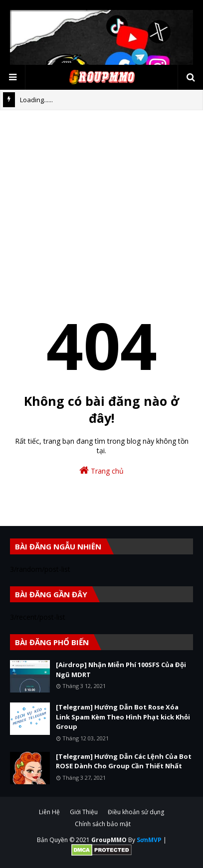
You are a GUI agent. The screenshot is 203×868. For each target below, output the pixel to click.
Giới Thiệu (84, 812)
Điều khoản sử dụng (136, 812)
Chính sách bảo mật (103, 824)
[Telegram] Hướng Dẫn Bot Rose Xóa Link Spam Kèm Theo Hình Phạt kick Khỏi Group (123, 717)
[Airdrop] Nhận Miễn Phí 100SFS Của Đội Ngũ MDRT (121, 670)
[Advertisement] (101, 201)
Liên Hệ (49, 812)
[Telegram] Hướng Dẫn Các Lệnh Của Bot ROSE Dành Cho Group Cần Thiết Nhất (124, 761)
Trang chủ (101, 470)
